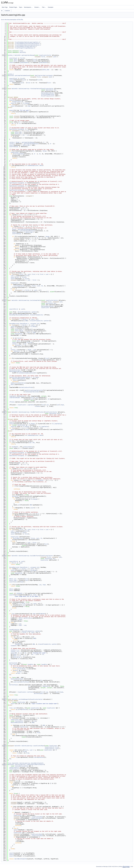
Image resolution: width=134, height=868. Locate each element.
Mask (15, 654)
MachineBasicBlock (48, 93)
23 (4, 55)
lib (2, 11)
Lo (21, 134)
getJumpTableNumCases (31, 144)
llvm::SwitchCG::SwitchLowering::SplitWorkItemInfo (26, 763)
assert (12, 58)
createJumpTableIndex (32, 392)
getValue (24, 709)
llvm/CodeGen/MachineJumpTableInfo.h (28, 45)
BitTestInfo (13, 663)
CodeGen (7, 11)
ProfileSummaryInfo (48, 94)
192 (4, 300)
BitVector (16, 496)
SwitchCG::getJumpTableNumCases (19, 75)
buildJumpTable (19, 154)
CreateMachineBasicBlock (26, 373)
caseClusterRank (37, 817)
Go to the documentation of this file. (12, 20)
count (32, 508)
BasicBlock (19, 334)
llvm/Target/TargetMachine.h (25, 48)
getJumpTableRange (28, 142)
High (29, 106)
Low (21, 329)
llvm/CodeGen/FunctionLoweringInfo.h (28, 44)
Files (44, 7)
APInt (15, 60)
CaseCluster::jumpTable (26, 405)
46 (4, 89)
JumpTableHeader (15, 398)
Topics (21, 7)
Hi (21, 132)
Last (54, 57)
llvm (21, 51)
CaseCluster (17, 102)
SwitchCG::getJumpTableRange (24, 55)
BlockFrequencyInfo (48, 96)
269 (4, 412)
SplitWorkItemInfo (21, 859)
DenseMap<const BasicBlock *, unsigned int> (25, 324)
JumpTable (13, 396)
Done (37, 377)
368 (4, 556)
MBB (26, 321)
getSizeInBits (28, 447)
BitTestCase (25, 682)
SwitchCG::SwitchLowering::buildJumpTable (26, 300)
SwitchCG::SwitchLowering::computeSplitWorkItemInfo (26, 765)
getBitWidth (24, 62)
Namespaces (28, 7)
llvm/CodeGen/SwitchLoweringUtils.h (27, 42)
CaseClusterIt (50, 747)
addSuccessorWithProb (18, 383)
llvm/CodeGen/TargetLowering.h (26, 47)
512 (4, 765)
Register (22, 396)
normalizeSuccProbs (26, 387)
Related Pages (13, 7)
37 (4, 75)
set (19, 505)
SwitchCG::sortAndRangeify (21, 699)
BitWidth (15, 447)
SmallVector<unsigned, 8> (18, 129)
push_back (17, 682)
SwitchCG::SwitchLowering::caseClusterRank (29, 746)
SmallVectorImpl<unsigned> (44, 75)
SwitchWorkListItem (22, 766)
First (43, 57)
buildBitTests (18, 538)
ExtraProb (17, 657)
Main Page (5, 7)
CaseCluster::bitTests (26, 692)
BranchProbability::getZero (27, 312)
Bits (15, 656)
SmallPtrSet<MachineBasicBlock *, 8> (22, 377)
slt (28, 342)
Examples (51, 7)
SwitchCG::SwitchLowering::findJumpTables (26, 89)
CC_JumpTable (57, 424)
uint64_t (11, 55)
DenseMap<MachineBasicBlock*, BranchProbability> (26, 315)
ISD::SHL (32, 443)
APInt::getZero (24, 618)
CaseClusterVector (45, 55)
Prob (38, 733)
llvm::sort (13, 664)
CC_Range (26, 103)
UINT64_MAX (46, 70)
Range (18, 142)
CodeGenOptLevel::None (35, 165)
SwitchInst (49, 90)
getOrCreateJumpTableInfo (34, 390)
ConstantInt (19, 721)
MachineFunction (15, 370)
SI (55, 90)
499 (4, 746)
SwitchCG (22, 52)
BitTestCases (14, 685)
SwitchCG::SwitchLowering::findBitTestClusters (28, 412)
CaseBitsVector (14, 630)
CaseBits (18, 644)
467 (4, 699)
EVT (10, 441)
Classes (37, 7)
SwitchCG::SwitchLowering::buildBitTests (26, 556)
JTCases (12, 402)
